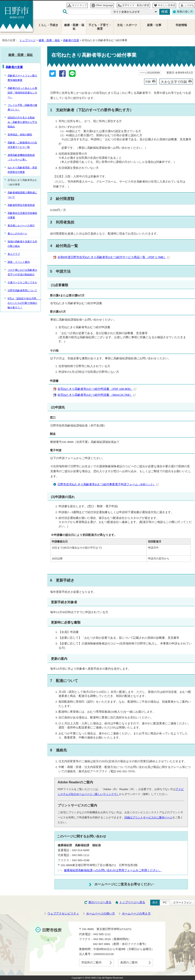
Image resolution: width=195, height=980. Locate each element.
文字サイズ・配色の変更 (136, 5)
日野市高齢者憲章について (22, 290)
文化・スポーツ (127, 25)
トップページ (28, 40)
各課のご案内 (129, 962)
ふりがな (189, 5)
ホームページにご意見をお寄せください (124, 884)
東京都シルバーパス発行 (21, 226)
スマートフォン (182, 902)
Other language (105, 5)
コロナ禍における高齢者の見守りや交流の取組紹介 (22, 272)
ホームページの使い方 (101, 914)
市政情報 (181, 25)
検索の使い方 (185, 12)
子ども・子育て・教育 (100, 27)
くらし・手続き (48, 25)
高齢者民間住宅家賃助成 (21, 205)
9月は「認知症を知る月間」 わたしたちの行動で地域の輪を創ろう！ (24, 303)
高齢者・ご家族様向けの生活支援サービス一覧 (22, 145)
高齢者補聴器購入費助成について (22, 195)
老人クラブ (14, 254)
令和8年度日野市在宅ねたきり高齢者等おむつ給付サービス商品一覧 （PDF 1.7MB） (114, 257)
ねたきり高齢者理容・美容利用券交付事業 (22, 170)
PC (165, 902)
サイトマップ (79, 5)
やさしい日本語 (167, 5)
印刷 (148, 82)
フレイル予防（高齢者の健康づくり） (22, 107)
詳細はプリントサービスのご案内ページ (148, 817)
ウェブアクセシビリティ (63, 914)
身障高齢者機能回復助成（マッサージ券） (21, 157)
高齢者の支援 (71, 40)
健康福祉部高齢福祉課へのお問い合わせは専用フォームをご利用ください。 (113, 870)
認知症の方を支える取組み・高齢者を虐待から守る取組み (22, 122)
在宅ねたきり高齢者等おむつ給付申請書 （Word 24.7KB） (97, 395)
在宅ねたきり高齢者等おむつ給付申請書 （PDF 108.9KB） (97, 389)
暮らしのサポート (17, 234)
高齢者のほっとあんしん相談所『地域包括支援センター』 (22, 93)
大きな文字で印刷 (174, 82)
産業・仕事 (154, 25)
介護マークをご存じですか (22, 282)
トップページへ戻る (132, 902)
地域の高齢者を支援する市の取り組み (22, 244)
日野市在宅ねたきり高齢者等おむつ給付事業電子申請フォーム (108, 484)
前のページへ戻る (100, 902)
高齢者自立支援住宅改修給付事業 (22, 215)
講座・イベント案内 (19, 262)
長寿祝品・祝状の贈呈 (20, 135)
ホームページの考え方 (136, 914)
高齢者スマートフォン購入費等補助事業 (22, 78)
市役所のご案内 (91, 962)
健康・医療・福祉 (49, 40)
